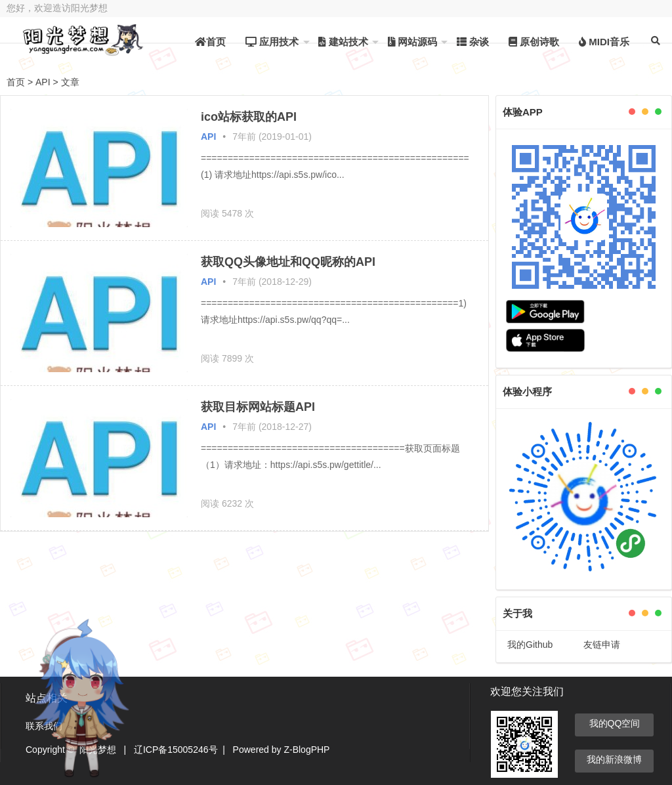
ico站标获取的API (249, 117)
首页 (210, 42)
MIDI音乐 (604, 42)
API (43, 82)
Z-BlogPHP (306, 750)
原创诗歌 (534, 42)
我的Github (530, 645)
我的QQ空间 (615, 723)
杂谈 (473, 42)
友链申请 (602, 645)
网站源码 (412, 42)
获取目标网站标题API (258, 407)
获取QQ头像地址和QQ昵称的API (288, 262)
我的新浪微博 (614, 759)
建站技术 (343, 42)
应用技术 (272, 42)
